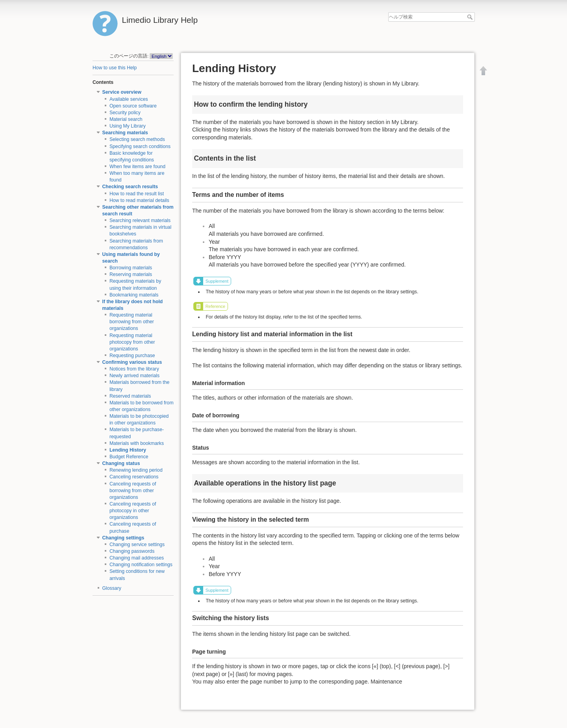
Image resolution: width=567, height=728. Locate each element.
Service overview (122, 92)
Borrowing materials (131, 268)
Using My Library (128, 126)
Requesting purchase (132, 356)
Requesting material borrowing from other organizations (132, 322)
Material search (126, 119)
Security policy (125, 113)
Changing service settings (137, 545)
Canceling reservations (134, 477)
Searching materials (125, 133)
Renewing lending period (136, 470)
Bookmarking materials (134, 295)
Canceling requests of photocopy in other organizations (133, 511)
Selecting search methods (137, 139)
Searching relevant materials (140, 220)
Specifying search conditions (140, 146)
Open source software (133, 106)
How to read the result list (137, 194)
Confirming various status (132, 362)
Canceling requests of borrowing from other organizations (133, 491)
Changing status (121, 463)
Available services (129, 99)
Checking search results (130, 187)
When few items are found (137, 167)
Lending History (128, 450)
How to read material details (139, 200)
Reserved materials (130, 396)
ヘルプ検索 (471, 17)
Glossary (112, 588)
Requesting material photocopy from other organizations (132, 342)
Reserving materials (131, 274)
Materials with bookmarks (137, 443)
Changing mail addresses (137, 558)
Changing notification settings (141, 565)
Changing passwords (132, 551)
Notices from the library (134, 369)
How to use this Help (115, 68)
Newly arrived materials (134, 376)
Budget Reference (129, 457)
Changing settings (123, 538)
